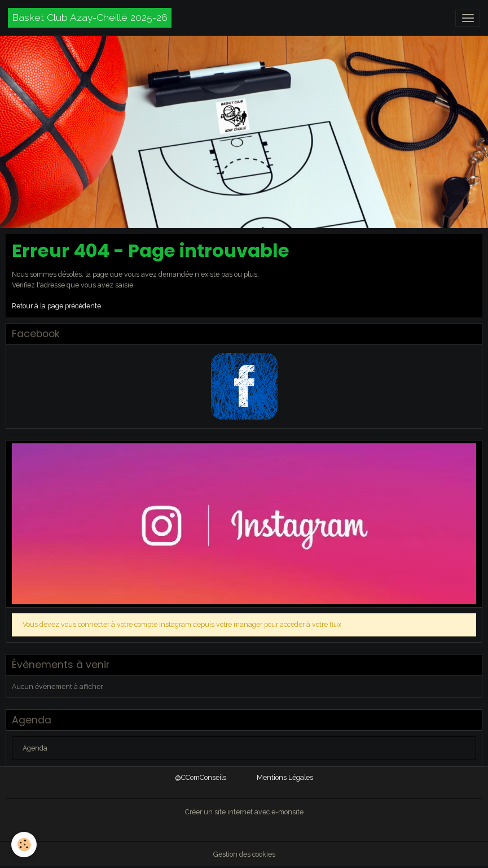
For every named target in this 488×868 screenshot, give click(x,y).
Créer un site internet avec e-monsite (244, 812)
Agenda (35, 748)
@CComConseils (201, 777)
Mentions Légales (285, 777)
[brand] (90, 18)
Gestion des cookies (244, 854)
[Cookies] (24, 845)
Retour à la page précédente (56, 306)
